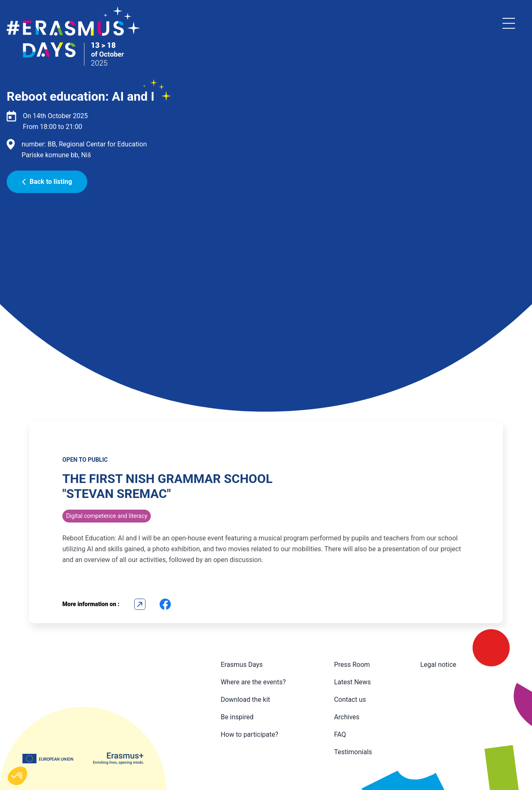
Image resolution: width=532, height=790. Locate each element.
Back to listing (47, 182)
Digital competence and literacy (107, 516)
